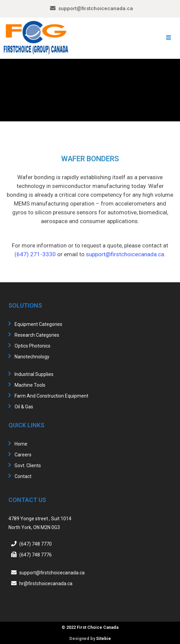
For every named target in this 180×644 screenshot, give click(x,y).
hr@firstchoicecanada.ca (46, 583)
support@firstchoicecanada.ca (96, 8)
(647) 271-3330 (35, 254)
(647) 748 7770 (36, 544)
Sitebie (104, 638)
